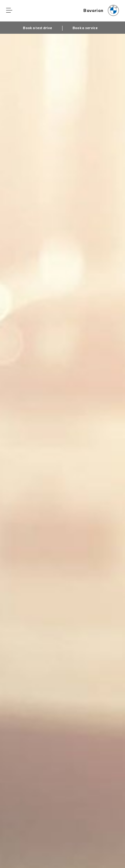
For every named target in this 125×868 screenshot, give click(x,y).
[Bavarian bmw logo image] (101, 11)
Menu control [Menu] (9, 10)
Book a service (85, 28)
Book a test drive (38, 28)
